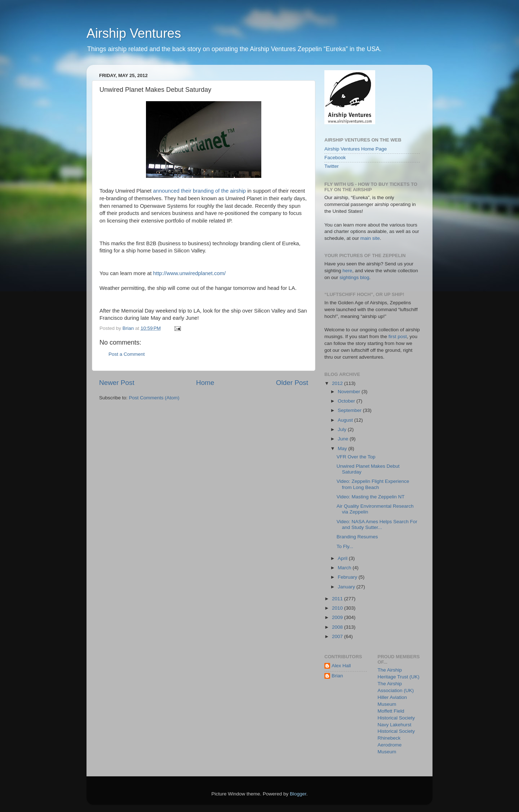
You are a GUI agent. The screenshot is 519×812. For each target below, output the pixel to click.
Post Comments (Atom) (154, 398)
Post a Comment (127, 354)
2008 (338, 627)
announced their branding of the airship (199, 191)
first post (398, 337)
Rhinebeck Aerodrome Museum (390, 745)
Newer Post (117, 383)
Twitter (332, 166)
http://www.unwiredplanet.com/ (189, 273)
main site (370, 238)
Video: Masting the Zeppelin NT (371, 497)
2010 (338, 608)
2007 (338, 636)
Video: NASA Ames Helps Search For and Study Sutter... (377, 524)
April (343, 558)
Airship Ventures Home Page (356, 149)
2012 (338, 383)
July (343, 429)
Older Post (292, 383)
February (348, 577)
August (346, 420)
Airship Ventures (134, 33)
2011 (338, 599)
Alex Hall (341, 666)
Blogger (298, 794)
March (345, 568)
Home (205, 383)
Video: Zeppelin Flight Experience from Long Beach (373, 484)
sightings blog (354, 277)
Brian (337, 676)
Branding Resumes (357, 537)
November (350, 392)
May (343, 448)
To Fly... (345, 546)
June (344, 439)
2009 (338, 617)
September (350, 410)
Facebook (335, 158)
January (347, 587)
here (347, 271)
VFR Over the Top (356, 457)
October (347, 401)
